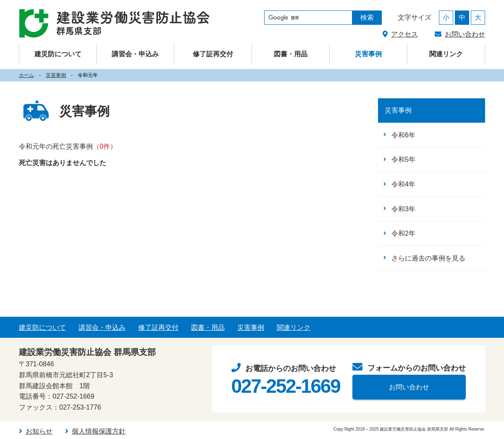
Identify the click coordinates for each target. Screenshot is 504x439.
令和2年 (403, 233)
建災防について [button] (58, 54)
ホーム (26, 75)
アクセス (404, 34)
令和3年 (403, 209)
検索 (367, 17)
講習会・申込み (102, 327)
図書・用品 (291, 54)
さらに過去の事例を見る (428, 258)
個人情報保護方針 (99, 431)
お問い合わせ (465, 34)
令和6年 (403, 135)
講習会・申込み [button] (135, 54)
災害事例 (368, 54)
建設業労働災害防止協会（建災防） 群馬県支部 (114, 24)
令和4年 (403, 184)
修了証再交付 (213, 54)
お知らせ (39, 431)
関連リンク (446, 54)
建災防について (42, 327)
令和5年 (403, 159)
